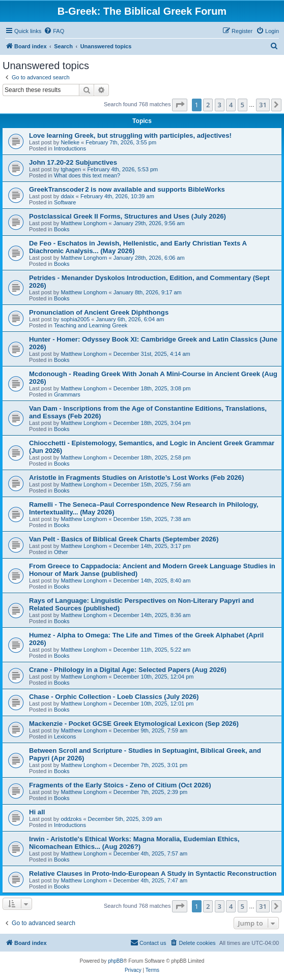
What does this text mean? (87, 175)
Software (65, 202)
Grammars (67, 394)
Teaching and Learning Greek (91, 325)
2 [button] (208, 105)
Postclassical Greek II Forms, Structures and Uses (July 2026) (127, 216)
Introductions (70, 148)
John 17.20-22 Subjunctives (73, 162)
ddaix (67, 196)
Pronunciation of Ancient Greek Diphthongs (99, 312)
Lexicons (65, 737)
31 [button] (263, 105)
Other (61, 552)
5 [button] (243, 105)
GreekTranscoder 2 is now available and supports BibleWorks (127, 189)
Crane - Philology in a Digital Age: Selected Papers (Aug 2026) (128, 670)
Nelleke (70, 142)
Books (62, 229)
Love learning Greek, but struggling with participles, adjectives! (130, 135)
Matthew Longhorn (84, 223)
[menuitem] (54, 31)
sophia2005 (75, 319)
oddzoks (71, 819)
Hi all (37, 812)
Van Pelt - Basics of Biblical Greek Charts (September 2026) (124, 539)
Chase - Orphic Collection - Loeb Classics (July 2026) (114, 697)
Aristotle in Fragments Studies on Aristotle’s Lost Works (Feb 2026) (136, 478)
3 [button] (220, 105)
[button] (180, 105)
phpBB (116, 961)
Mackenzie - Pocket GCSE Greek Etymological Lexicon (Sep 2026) (134, 724)
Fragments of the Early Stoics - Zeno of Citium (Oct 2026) (120, 785)
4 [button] (231, 105)
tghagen (71, 169)
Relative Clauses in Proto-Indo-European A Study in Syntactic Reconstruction (153, 874)
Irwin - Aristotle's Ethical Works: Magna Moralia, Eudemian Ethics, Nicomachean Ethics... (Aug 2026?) (134, 843)
